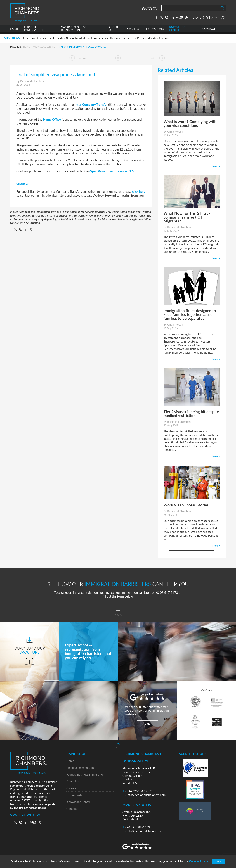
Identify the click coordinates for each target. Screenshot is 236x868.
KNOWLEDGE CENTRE (178, 30)
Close (218, 862)
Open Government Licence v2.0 (112, 171)
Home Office (52, 119)
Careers (71, 788)
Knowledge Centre (44, 47)
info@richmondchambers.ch (143, 831)
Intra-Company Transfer (91, 104)
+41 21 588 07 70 (136, 827)
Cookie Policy (198, 861)
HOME (14, 30)
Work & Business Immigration (85, 775)
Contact (72, 809)
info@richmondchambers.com (144, 795)
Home (26, 47)
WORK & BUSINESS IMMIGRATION (74, 30)
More (147, 724)
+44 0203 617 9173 (137, 791)
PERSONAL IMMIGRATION (33, 30)
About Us (73, 781)
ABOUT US (114, 30)
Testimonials (74, 795)
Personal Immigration (80, 768)
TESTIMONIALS (154, 30)
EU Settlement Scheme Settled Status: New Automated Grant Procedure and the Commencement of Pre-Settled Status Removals (96, 38)
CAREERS (133, 30)
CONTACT (209, 30)
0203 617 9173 (209, 18)
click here (139, 191)
